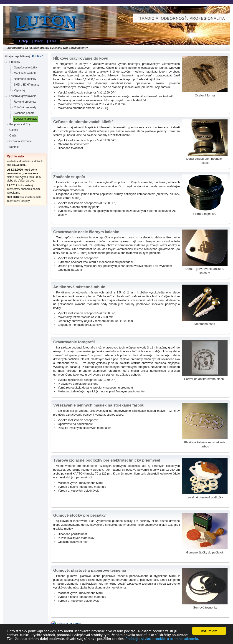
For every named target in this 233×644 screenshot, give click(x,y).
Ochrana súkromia (20, 141)
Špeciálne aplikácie (26, 119)
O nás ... (54, 41)
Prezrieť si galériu (70, 624)
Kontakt (14, 147)
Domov (38, 41)
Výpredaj (19, 90)
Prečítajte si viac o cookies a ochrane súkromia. (162, 639)
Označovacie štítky (25, 68)
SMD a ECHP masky (27, 85)
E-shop (23, 41)
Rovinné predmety (25, 102)
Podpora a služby (20, 124)
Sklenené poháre (24, 113)
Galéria (14, 130)
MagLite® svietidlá (25, 73)
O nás (13, 136)
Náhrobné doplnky (25, 79)
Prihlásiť (37, 56)
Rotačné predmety (25, 107)
